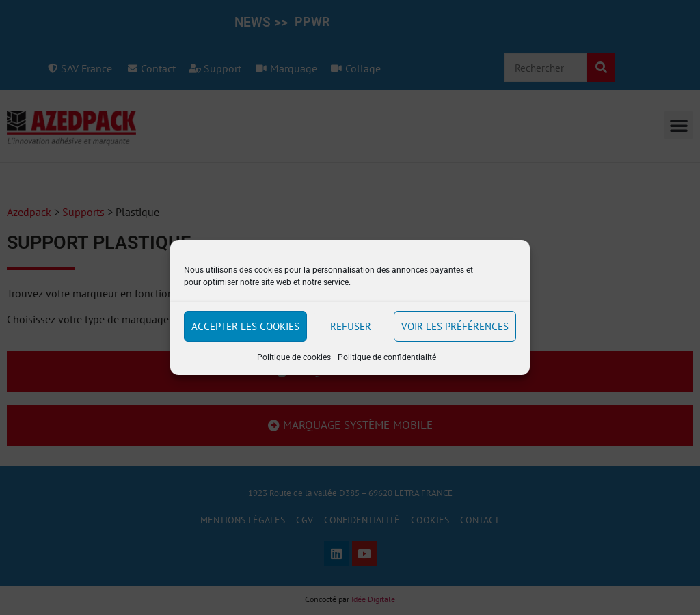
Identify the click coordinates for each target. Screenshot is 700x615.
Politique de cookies (294, 357)
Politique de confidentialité (387, 357)
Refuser (351, 326)
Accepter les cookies (245, 326)
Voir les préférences (455, 326)
